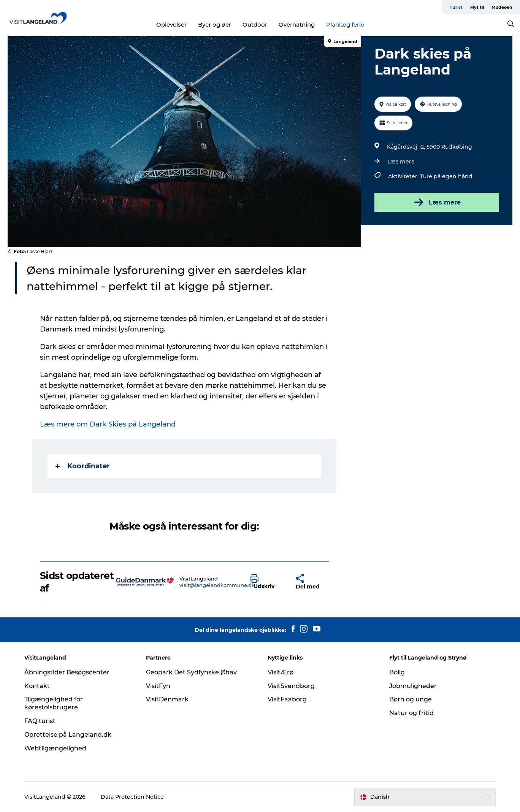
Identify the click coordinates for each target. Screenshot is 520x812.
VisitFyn (158, 686)
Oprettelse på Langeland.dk (68, 735)
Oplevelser (171, 25)
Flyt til (477, 7)
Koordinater (83, 466)
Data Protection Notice (132, 797)
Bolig (397, 672)
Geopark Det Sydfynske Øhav (191, 672)
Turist (456, 7)
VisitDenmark (167, 699)
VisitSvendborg (291, 686)
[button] (267, 582)
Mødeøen (502, 7)
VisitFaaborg (287, 699)
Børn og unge (411, 699)
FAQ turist (40, 721)
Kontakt (37, 686)
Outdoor (255, 25)
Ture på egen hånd (446, 176)
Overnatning (297, 25)
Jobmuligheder (413, 686)
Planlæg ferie (345, 25)
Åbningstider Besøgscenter (67, 672)
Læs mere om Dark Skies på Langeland (108, 424)
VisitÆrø (281, 672)
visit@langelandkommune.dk (217, 585)
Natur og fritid (411, 713)
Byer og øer (215, 25)
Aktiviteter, (404, 176)
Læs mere (401, 162)
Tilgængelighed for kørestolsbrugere (54, 703)
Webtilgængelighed (55, 748)
